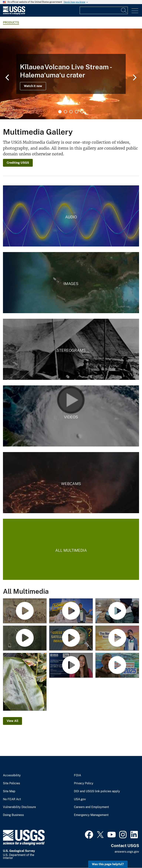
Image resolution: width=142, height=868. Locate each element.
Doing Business (13, 815)
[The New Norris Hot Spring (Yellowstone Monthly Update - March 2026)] (117, 638)
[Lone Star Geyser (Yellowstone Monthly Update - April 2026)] (71, 611)
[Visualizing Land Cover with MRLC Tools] (71, 665)
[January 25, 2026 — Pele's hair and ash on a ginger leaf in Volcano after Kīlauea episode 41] (25, 682)
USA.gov (80, 799)
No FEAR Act (12, 799)
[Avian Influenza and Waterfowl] (117, 611)
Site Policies (11, 783)
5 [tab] (82, 112)
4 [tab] (77, 112)
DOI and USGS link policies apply (97, 791)
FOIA (77, 775)
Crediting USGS (18, 163)
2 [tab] (65, 112)
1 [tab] (60, 112)
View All (12, 721)
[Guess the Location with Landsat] (71, 638)
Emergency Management (91, 815)
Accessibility (12, 775)
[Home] (14, 14)
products (11, 23)
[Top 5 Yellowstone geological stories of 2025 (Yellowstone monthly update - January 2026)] (117, 665)
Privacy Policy (84, 783)
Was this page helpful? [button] (108, 864)
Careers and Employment (91, 807)
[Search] (124, 10)
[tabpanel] (71, 74)
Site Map (9, 791)
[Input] (104, 10)
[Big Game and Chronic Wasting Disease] (25, 611)
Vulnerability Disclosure (19, 807)
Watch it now (33, 86)
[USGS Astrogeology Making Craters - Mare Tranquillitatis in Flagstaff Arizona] (25, 638)
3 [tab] (71, 112)
